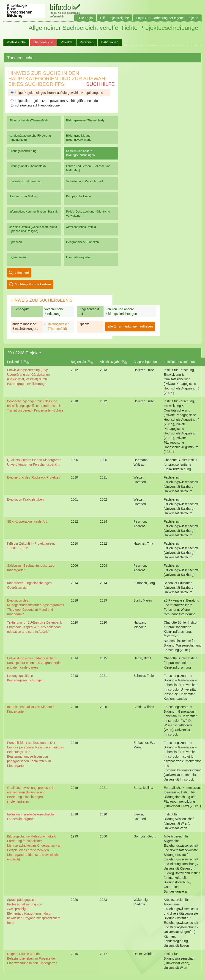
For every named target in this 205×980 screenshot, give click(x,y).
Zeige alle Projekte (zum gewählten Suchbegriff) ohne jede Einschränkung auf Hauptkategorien (54, 103)
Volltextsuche (16, 42)
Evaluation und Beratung (25, 181)
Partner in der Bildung (23, 196)
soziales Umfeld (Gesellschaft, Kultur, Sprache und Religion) (34, 229)
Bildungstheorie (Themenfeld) (29, 120)
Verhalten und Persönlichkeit (84, 181)
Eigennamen (18, 257)
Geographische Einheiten (82, 242)
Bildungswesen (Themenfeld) (85, 120)
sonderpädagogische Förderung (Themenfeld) (30, 138)
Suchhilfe (100, 84)
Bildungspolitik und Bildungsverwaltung (79, 138)
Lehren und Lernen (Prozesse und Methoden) (88, 168)
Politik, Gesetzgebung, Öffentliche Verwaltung (88, 214)
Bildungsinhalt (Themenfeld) (28, 166)
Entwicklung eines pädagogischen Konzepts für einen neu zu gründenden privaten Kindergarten (35, 663)
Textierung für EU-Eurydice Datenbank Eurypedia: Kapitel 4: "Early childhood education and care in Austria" (34, 627)
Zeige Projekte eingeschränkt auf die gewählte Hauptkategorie (57, 93)
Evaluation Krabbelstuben (25, 499)
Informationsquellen (79, 257)
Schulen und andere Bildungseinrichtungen (80, 153)
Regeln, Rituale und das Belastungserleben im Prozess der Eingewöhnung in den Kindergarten (32, 958)
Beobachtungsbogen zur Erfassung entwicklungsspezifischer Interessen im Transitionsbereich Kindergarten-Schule (35, 406)
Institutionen (110, 42)
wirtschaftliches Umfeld (81, 227)
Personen (87, 42)
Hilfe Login (85, 18)
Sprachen (16, 242)
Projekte (67, 42)
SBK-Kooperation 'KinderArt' (27, 521)
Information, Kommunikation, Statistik (33, 211)
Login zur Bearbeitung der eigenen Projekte (167, 18)
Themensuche (43, 42)
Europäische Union (78, 196)
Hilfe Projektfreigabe (115, 18)
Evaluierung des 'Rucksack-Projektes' (34, 477)
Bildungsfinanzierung (23, 151)
